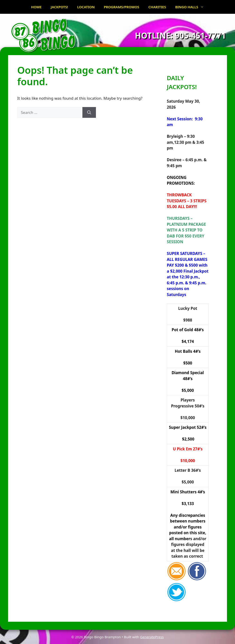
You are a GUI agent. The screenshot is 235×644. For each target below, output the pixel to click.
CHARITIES (157, 7)
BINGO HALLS (192, 7)
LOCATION (86, 7)
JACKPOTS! (59, 7)
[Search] (89, 113)
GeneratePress (152, 637)
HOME (36, 7)
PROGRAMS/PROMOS (121, 7)
